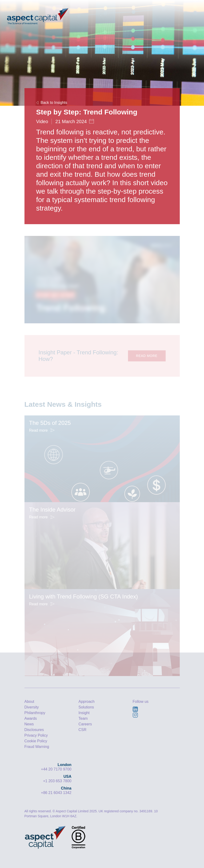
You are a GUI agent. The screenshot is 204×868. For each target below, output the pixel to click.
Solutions (86, 707)
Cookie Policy (36, 741)
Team (83, 718)
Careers (85, 724)
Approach (87, 702)
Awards (31, 718)
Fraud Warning (37, 747)
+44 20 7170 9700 (56, 769)
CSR (83, 730)
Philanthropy (35, 713)
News (29, 724)
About (29, 702)
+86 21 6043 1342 (56, 793)
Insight (84, 713)
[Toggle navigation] (189, 13)
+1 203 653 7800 (57, 781)
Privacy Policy (36, 735)
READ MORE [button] (147, 356)
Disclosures (34, 730)
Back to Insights (52, 103)
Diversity (32, 707)
